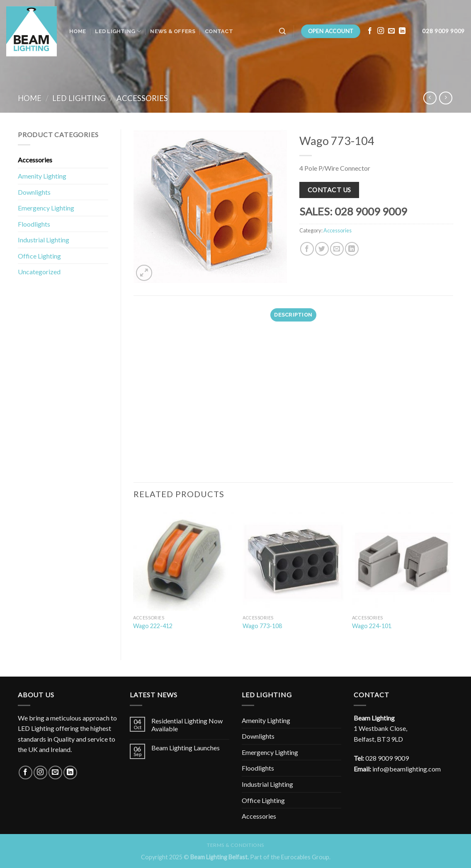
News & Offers (173, 31)
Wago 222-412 (153, 626)
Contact (219, 31)
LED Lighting (118, 31)
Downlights (34, 192)
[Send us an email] (391, 31)
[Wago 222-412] (184, 560)
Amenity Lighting (42, 176)
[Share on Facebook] (307, 249)
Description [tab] (293, 315)
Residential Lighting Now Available (187, 725)
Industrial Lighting (44, 240)
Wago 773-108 (262, 626)
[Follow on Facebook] (370, 31)
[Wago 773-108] (293, 560)
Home (78, 31)
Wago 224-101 (372, 626)
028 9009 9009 (387, 758)
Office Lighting (39, 256)
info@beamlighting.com (407, 769)
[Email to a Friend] (337, 249)
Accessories (142, 98)
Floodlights (34, 224)
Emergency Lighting (46, 208)
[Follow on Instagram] (381, 31)
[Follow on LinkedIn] (402, 31)
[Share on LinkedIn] (352, 249)
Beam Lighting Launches (186, 748)
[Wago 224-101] (403, 560)
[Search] (282, 31)
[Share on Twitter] (322, 249)
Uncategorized (39, 272)
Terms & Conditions (235, 845)
